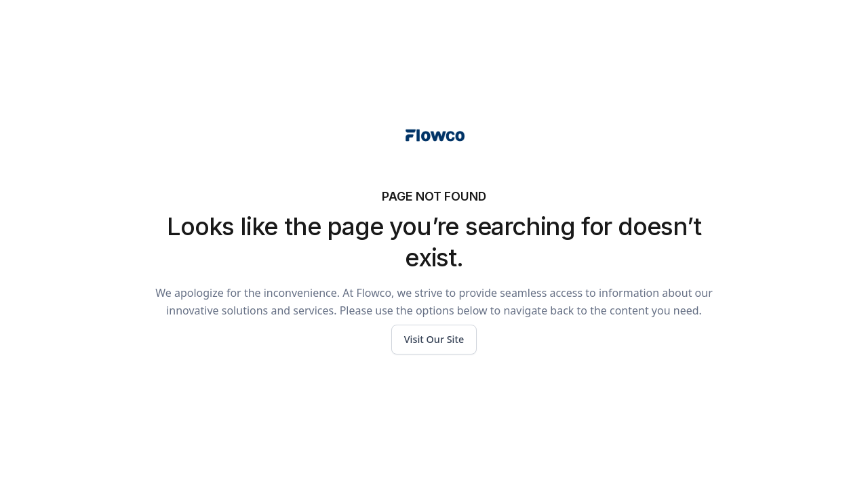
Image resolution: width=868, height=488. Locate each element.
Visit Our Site (434, 339)
